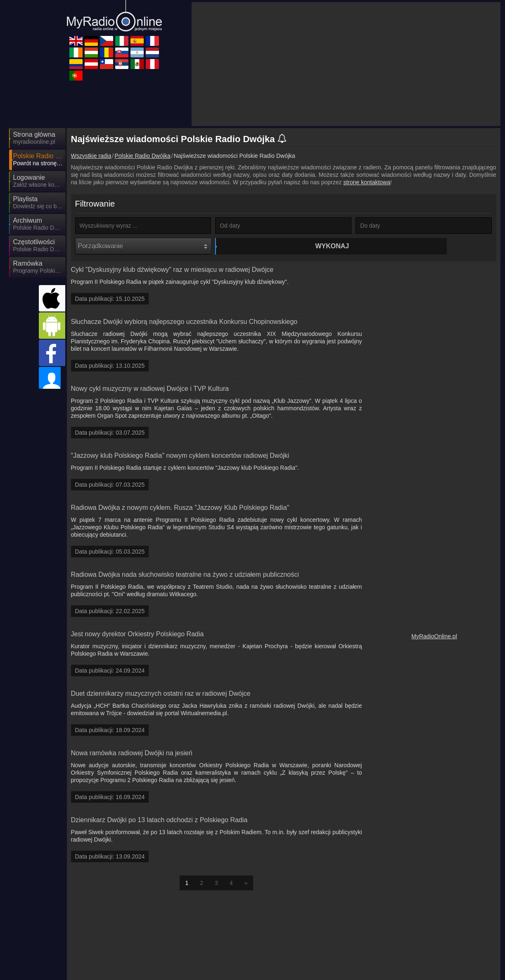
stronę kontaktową (367, 182)
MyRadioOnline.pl (434, 637)
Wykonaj (285, 246)
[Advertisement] (346, 64)
